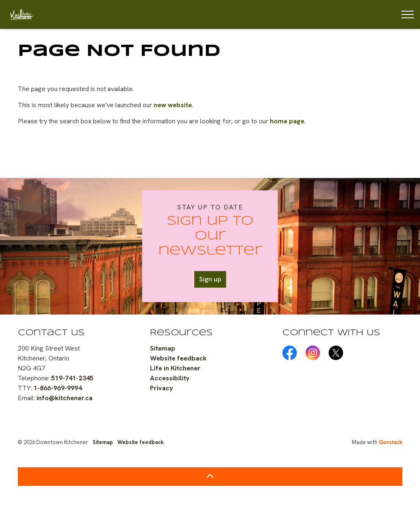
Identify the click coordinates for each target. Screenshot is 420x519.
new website (173, 105)
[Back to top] (210, 477)
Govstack (390, 442)
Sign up (210, 279)
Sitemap (163, 348)
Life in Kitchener (175, 368)
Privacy (162, 388)
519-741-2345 (72, 378)
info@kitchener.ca (64, 398)
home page (287, 121)
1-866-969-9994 (58, 388)
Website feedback (178, 358)
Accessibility (170, 378)
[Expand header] (408, 14)
